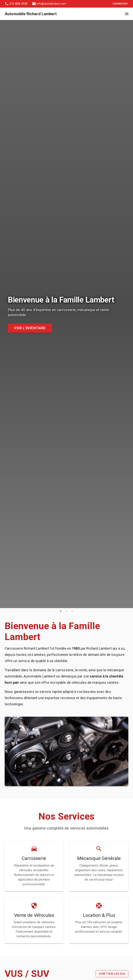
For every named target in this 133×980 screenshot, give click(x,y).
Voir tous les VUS (112, 974)
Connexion (120, 4)
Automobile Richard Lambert (31, 14)
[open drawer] (127, 14)
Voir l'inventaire (30, 328)
